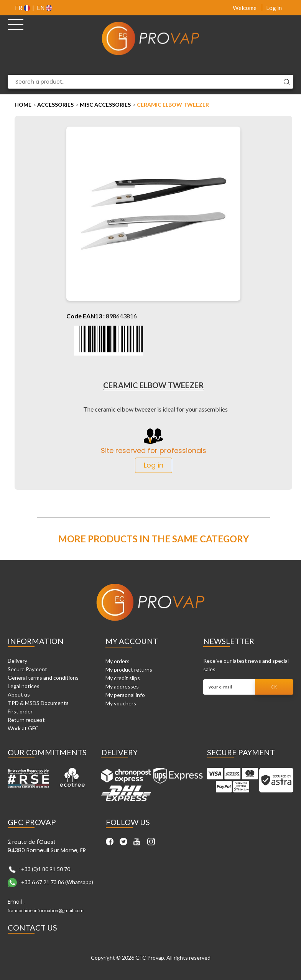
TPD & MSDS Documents (38, 703)
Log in (274, 8)
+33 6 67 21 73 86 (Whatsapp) (57, 882)
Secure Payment (27, 669)
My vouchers (121, 703)
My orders (118, 661)
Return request (26, 720)
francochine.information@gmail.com (46, 910)
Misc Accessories (105, 105)
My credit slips (123, 678)
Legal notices (24, 686)
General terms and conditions (43, 678)
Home (23, 105)
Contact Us (32, 927)
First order (20, 711)
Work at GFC (23, 728)
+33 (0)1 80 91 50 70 (46, 869)
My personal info (125, 695)
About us (19, 694)
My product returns (129, 670)
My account (132, 641)
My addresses (122, 686)
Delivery (17, 661)
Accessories (55, 105)
